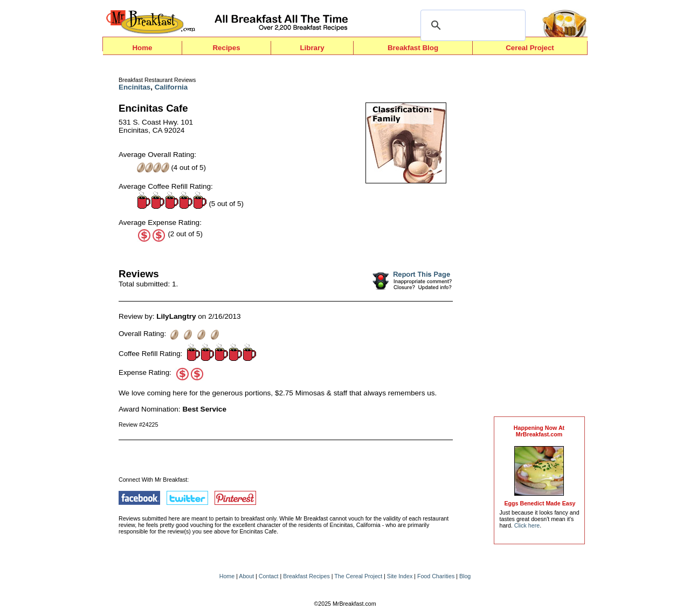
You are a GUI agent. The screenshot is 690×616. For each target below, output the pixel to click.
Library (312, 48)
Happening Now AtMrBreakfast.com (539, 431)
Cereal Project (530, 48)
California (171, 87)
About (246, 576)
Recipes (226, 48)
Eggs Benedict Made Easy (540, 503)
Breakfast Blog (413, 48)
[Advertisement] (539, 238)
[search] (471, 25)
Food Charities (436, 576)
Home (142, 48)
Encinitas (134, 87)
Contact (269, 576)
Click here (527, 525)
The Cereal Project (358, 576)
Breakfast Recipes (306, 576)
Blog (465, 576)
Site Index (400, 576)
